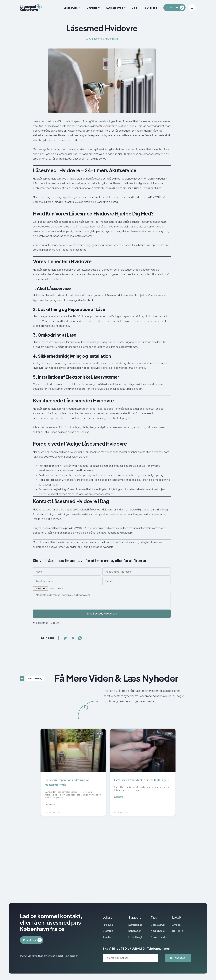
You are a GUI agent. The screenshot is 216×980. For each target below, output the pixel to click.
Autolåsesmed (109, 8)
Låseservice (61, 8)
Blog (129, 8)
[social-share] (58, 638)
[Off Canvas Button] (192, 8)
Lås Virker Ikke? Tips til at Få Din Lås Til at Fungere (142, 780)
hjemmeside (115, 528)
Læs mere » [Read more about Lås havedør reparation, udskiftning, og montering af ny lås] (50, 805)
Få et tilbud (147, 8)
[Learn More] (175, 8)
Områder (84, 8)
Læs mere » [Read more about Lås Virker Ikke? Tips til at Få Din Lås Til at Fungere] (119, 798)
